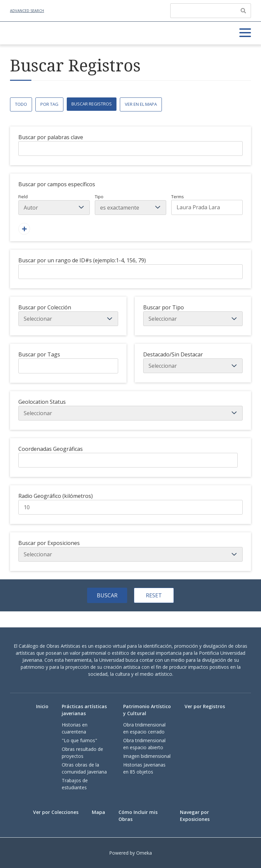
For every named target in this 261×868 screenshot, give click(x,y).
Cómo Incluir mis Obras (138, 816)
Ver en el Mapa (141, 104)
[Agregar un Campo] (24, 229)
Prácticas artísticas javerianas (84, 710)
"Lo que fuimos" (79, 740)
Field (54, 204)
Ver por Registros (205, 706)
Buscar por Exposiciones (49, 543)
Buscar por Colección (45, 307)
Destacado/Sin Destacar (173, 354)
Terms (207, 204)
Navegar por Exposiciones (195, 816)
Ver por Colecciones (56, 812)
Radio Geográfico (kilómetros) (56, 496)
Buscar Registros (92, 104)
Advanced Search (27, 11)
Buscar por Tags (39, 354)
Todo (21, 104)
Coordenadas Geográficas (51, 449)
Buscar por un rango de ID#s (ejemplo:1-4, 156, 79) (82, 260)
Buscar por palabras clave (51, 137)
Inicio (42, 706)
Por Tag (49, 104)
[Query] (211, 11)
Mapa (98, 812)
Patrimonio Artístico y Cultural (147, 710)
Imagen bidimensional (147, 756)
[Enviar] (243, 11)
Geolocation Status (42, 402)
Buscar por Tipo (164, 307)
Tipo (130, 204)
